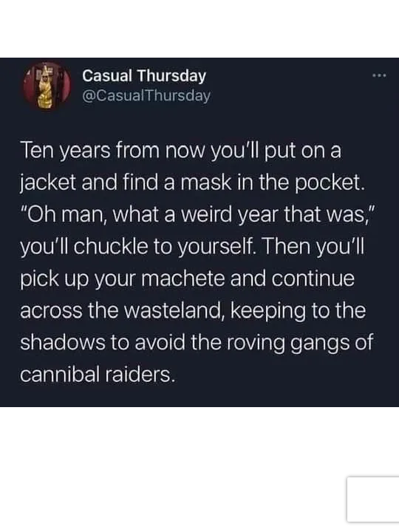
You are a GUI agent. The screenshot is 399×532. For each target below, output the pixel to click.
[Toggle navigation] (33, 21)
